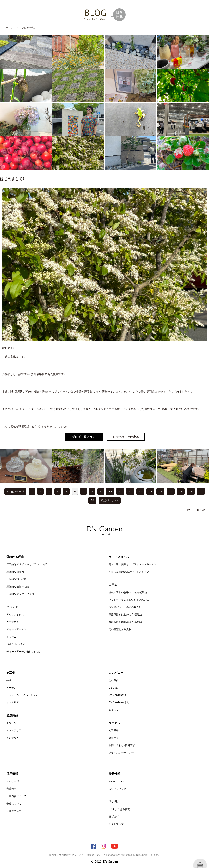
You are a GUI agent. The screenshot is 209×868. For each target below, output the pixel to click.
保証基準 (114, 731)
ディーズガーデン (16, 623)
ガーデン (11, 681)
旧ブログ (114, 810)
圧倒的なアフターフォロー (21, 588)
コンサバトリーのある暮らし (125, 601)
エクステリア (14, 724)
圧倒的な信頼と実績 (18, 580)
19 (201, 485)
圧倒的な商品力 (15, 565)
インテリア (13, 696)
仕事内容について (16, 790)
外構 (9, 674)
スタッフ (114, 703)
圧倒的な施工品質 (16, 573)
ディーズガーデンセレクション (24, 645)
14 (150, 485)
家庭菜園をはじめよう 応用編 (125, 615)
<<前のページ (15, 485)
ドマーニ (11, 630)
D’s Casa (114, 681)
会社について (14, 797)
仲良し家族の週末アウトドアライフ (129, 565)
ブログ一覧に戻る (84, 430)
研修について (14, 804)
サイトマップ (116, 818)
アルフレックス (15, 608)
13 (140, 485)
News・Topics (116, 775)
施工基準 (114, 724)
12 (130, 485)
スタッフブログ (117, 782)
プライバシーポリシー (121, 746)
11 (120, 485)
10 (110, 485)
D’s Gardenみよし (119, 696)
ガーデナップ (14, 615)
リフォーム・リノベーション (22, 689)
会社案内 (114, 674)
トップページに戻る (126, 430)
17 (181, 485)
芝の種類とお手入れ (120, 623)
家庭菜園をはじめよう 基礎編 (125, 608)
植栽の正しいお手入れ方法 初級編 (128, 586)
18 (191, 485)
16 (171, 485)
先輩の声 (11, 782)
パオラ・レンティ (16, 638)
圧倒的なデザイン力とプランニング (26, 558)
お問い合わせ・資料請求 (122, 739)
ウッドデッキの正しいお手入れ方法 (129, 593)
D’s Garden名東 (118, 689)
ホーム (10, 21)
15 (160, 485)
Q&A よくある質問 (119, 803)
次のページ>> (110, 494)
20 (92, 494)
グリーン (11, 717)
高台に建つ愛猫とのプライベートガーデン (133, 558)
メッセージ (13, 775)
